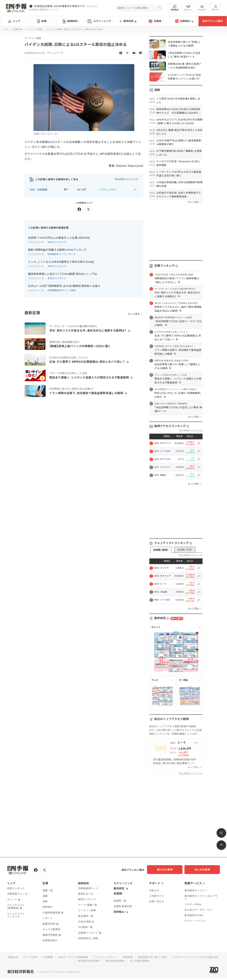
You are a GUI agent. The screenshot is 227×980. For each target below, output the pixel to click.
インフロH (165, 451)
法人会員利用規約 (167, 960)
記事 (43, 21)
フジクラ (164, 568)
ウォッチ (202, 8)
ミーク (163, 584)
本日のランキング (57, 241)
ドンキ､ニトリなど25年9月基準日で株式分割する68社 (61, 261)
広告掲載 (72, 957)
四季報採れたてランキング (62, 254)
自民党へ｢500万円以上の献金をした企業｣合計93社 (59, 237)
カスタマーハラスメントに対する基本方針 (74, 960)
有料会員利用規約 (142, 960)
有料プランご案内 (213, 21)
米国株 (156, 21)
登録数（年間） (185, 550)
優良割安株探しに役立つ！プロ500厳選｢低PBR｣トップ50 (63, 273)
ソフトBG (165, 600)
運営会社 (37, 957)
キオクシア (165, 443)
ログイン (216, 8)
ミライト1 (165, 467)
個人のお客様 (168, 870)
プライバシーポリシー (132, 957)
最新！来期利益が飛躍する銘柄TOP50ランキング (57, 249)
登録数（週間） (161, 550)
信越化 (163, 475)
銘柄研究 (71, 21)
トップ (14, 21)
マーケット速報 (34, 29)
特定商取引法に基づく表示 (180, 957)
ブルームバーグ (56, 53)
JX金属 (164, 592)
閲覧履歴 (175, 8)
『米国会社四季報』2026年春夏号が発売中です (59, 6)
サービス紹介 (55, 957)
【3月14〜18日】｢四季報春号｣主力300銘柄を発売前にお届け (64, 285)
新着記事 (17, 29)
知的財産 (155, 957)
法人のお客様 (204, 870)
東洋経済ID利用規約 (115, 960)
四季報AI (184, 21)
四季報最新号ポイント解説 (62, 290)
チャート (188, 8)
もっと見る (134, 313)
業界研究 (128, 21)
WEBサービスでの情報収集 (98, 957)
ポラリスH (165, 459)
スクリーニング (99, 21)
